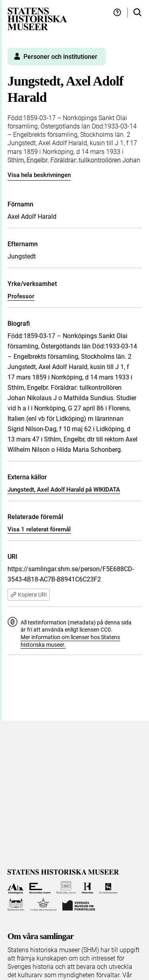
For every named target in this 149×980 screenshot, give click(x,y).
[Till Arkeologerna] (16, 888)
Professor (21, 296)
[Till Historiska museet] (87, 888)
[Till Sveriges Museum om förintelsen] (79, 905)
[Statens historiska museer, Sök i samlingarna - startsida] (37, 18)
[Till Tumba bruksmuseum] (43, 905)
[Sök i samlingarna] (137, 13)
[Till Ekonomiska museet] (40, 888)
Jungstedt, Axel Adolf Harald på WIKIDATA (64, 490)
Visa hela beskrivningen (39, 175)
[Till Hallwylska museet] (66, 888)
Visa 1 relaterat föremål (39, 529)
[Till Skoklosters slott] (16, 905)
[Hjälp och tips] (117, 13)
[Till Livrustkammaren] (108, 888)
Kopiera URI (29, 595)
